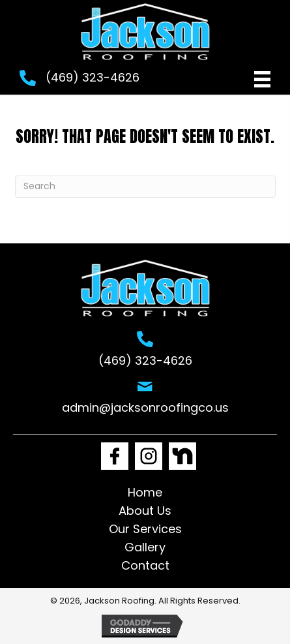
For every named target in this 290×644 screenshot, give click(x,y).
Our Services (145, 529)
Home (145, 492)
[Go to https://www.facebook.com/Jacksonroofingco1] (115, 456)
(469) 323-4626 (93, 77)
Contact (145, 565)
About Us (145, 511)
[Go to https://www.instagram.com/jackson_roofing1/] (149, 456)
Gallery (145, 547)
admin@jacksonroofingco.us (145, 407)
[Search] (145, 187)
